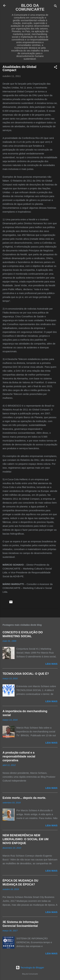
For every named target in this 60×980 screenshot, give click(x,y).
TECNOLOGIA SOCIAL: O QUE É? (26, 674)
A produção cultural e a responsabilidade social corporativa (19, 756)
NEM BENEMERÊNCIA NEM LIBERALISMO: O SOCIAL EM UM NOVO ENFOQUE (26, 839)
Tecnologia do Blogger (30, 967)
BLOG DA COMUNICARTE (30, 7)
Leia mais (51, 664)
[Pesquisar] (56, 7)
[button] (56, 68)
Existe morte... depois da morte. (24, 798)
